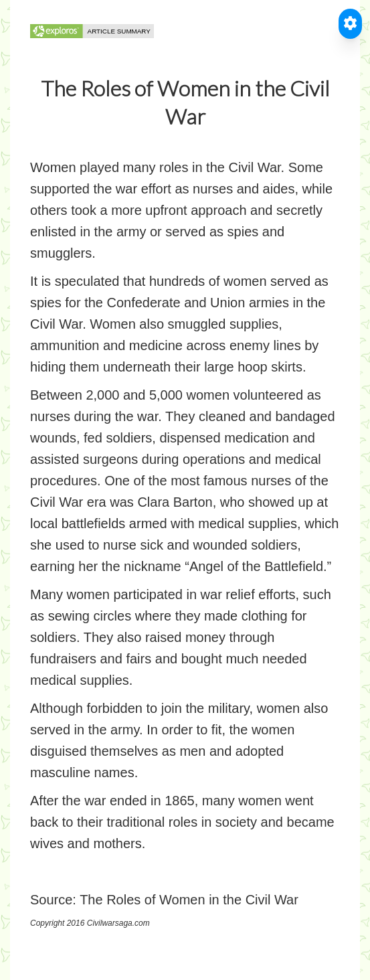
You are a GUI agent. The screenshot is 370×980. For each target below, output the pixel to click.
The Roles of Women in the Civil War (189, 900)
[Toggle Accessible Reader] (350, 24)
